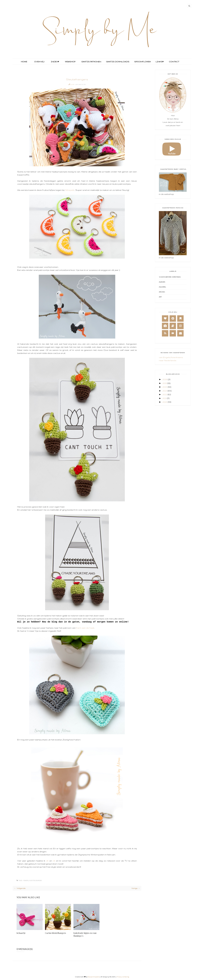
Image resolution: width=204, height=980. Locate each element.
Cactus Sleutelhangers (55, 933)
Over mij (39, 62)
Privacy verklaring (123, 977)
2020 (165, 402)
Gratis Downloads (117, 62)
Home (24, 62)
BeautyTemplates (94, 977)
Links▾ (160, 62)
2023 (165, 391)
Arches (162, 292)
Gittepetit (70, 190)
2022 (165, 394)
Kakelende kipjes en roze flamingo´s (85, 934)
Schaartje (21, 933)
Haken (26, 881)
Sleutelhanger (36, 881)
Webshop (70, 62)
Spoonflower (142, 62)
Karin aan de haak (85, 628)
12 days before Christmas (170, 277)
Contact (174, 62)
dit (47, 861)
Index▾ (55, 62)
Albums (162, 282)
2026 (165, 379)
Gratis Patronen (91, 62)
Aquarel (162, 287)
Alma (72, 84)
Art (160, 297)
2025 (165, 383)
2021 (164, 398)
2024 (165, 387)
